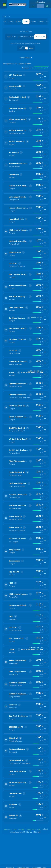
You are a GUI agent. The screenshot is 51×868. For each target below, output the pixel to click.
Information (40, 2)
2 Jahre (11, 21)
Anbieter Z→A (27, 68)
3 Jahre (18, 21)
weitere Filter (26, 58)
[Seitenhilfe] (47, 6)
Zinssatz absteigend (41, 68)
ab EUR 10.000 (40, 37)
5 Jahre (33, 21)
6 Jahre (41, 21)
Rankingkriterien (33, 829)
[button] (26, 77)
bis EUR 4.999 (11, 37)
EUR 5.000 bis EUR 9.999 (26, 37)
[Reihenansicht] (33, 6)
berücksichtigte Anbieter (14, 829)
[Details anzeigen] (45, 77)
